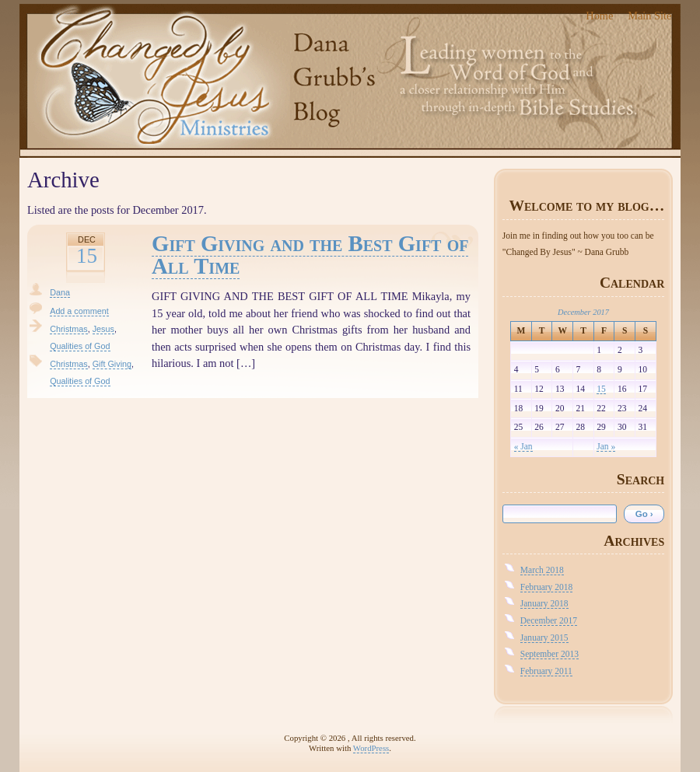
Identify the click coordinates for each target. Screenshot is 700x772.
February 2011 (546, 671)
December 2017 (549, 620)
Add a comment (79, 311)
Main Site (649, 16)
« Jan (523, 446)
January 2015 (544, 638)
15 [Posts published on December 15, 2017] (601, 389)
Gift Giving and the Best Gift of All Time (310, 255)
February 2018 (546, 587)
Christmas (69, 329)
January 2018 (544, 603)
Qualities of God (80, 346)
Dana (60, 292)
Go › (644, 514)
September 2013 (549, 654)
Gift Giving (112, 364)
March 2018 (542, 570)
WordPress (371, 748)
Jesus (103, 329)
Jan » (606, 446)
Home (599, 16)
